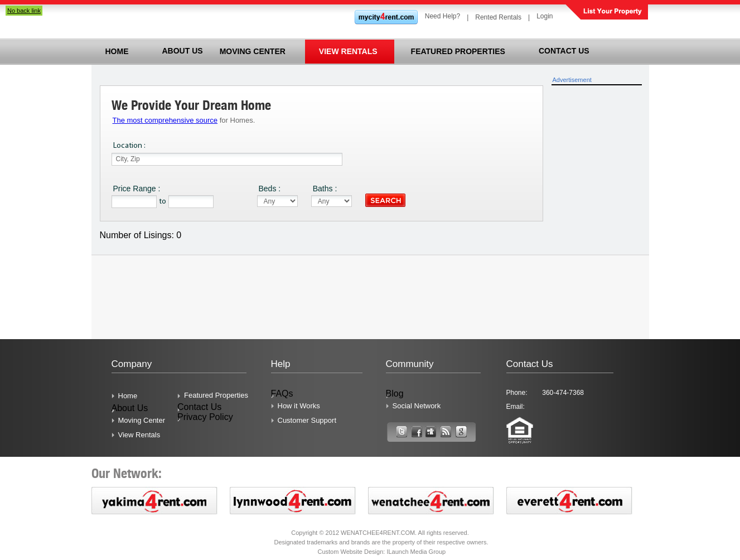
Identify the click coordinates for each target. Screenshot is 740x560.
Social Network (417, 406)
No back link (24, 11)
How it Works (299, 406)
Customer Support (307, 420)
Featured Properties (216, 395)
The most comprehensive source (165, 120)
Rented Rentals (498, 17)
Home (128, 396)
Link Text (402, 435)
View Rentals (139, 435)
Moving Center (142, 420)
